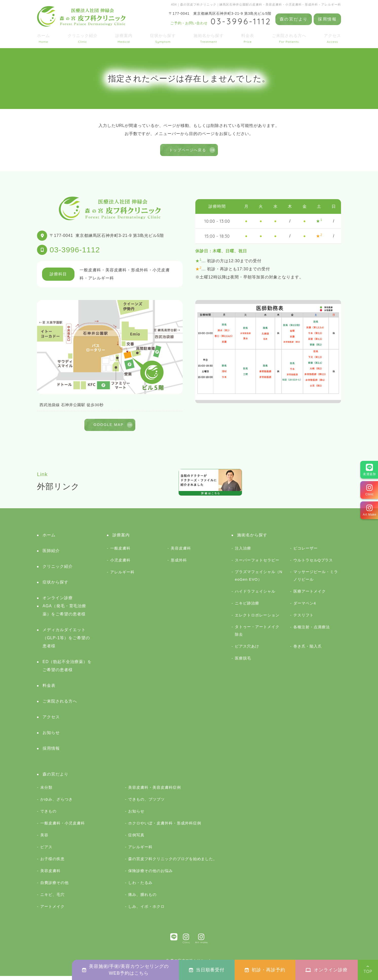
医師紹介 (51, 555)
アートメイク (52, 910)
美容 (44, 839)
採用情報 (327, 19)
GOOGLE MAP (108, 428)
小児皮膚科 (120, 564)
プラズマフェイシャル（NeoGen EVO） (259, 580)
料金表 (248, 38)
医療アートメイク (310, 595)
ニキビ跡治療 (247, 607)
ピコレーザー (306, 552)
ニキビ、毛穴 (52, 899)
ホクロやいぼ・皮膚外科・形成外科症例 (165, 827)
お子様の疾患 (52, 863)
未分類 (46, 791)
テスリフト (304, 619)
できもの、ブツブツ (146, 803)
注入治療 (243, 552)
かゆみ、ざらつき (56, 803)
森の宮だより (294, 19)
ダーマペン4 (305, 607)
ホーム (43, 38)
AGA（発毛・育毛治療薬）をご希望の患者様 (64, 614)
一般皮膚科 (120, 552)
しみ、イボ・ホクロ (146, 910)
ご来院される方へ (289, 38)
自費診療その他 (54, 887)
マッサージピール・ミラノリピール (316, 580)
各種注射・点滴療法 (312, 631)
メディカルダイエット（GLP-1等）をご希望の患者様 (66, 642)
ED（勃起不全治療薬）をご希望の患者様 (67, 670)
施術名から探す (209, 38)
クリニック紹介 (83, 38)
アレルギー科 (122, 576)
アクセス (332, 38)
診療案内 (124, 38)
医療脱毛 (243, 662)
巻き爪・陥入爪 (308, 650)
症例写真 (136, 839)
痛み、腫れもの (142, 899)
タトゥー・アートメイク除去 (257, 635)
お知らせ (51, 737)
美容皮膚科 (181, 552)
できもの (48, 815)
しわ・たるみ (140, 887)
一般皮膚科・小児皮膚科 (63, 827)
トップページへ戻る (188, 151)
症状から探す (163, 38)
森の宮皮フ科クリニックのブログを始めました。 (173, 863)
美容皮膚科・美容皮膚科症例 (154, 791)
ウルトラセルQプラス (313, 564)
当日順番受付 (207, 970)
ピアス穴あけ (247, 650)
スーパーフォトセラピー (257, 564)
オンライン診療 (326, 970)
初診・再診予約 (265, 970)
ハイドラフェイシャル (255, 595)
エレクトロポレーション (257, 619)
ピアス (46, 851)
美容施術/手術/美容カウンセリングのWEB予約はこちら (125, 970)
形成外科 (179, 564)
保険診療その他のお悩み (150, 875)
